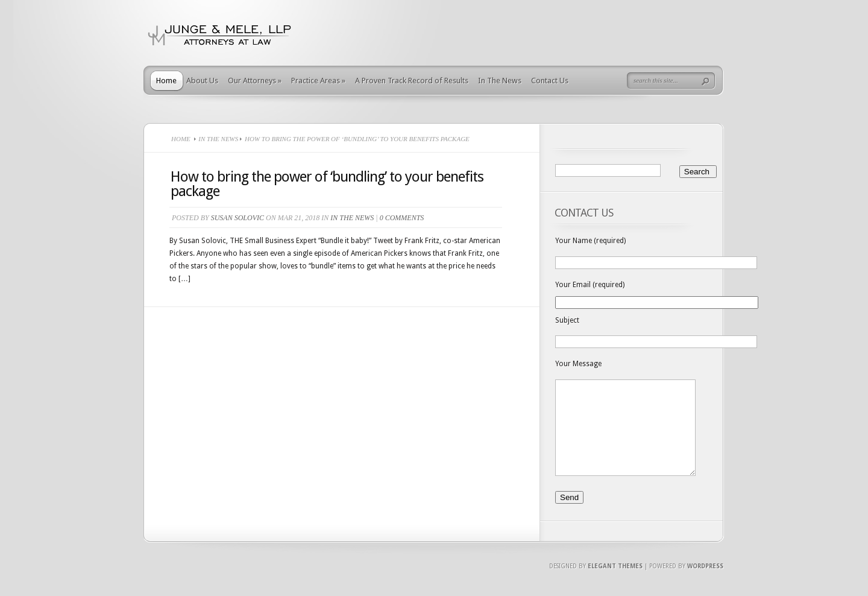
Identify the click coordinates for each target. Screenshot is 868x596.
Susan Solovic (237, 218)
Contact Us (550, 81)
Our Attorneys (255, 81)
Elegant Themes (615, 584)
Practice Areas (318, 81)
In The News (500, 81)
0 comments (402, 218)
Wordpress (705, 584)
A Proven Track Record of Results (412, 81)
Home (166, 81)
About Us (202, 81)
